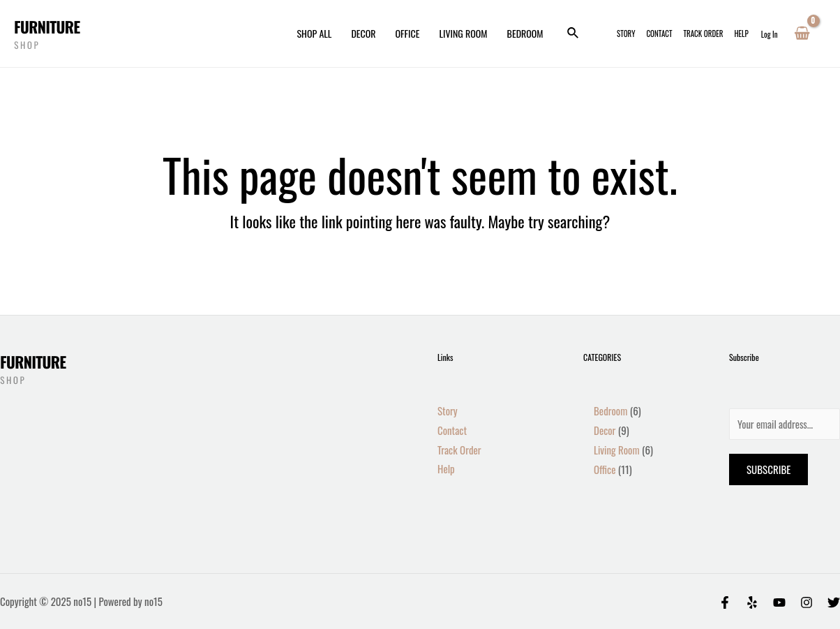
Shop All (314, 33)
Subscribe (768, 469)
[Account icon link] (770, 34)
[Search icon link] (573, 34)
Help (741, 34)
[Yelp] (752, 602)
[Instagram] (807, 602)
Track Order (704, 34)
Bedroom (525, 33)
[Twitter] (834, 602)
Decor (363, 33)
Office (408, 33)
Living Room (463, 33)
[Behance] (779, 602)
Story (626, 34)
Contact (659, 34)
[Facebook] (725, 602)
